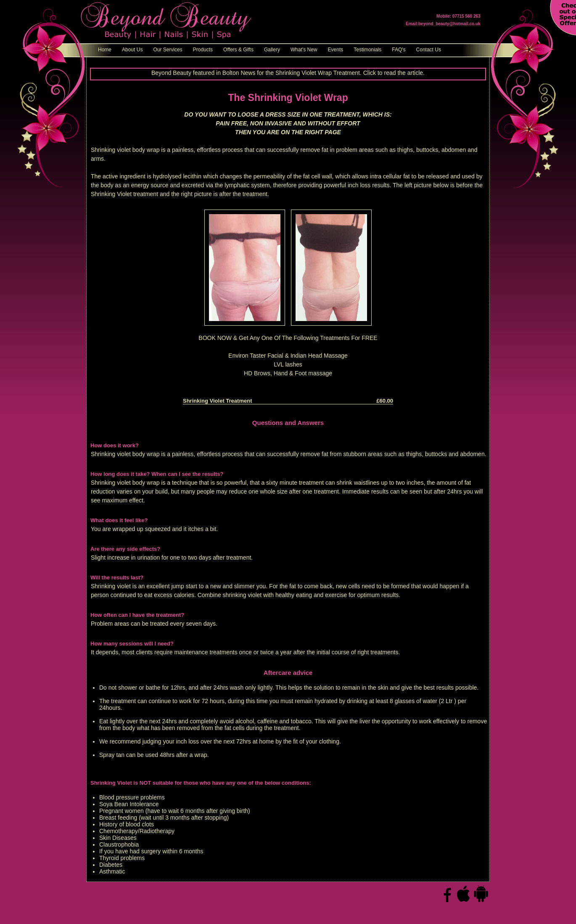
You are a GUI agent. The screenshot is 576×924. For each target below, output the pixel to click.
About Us (132, 50)
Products (203, 50)
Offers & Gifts (238, 50)
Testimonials (367, 50)
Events (336, 50)
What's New (304, 50)
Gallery (272, 50)
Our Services (168, 50)
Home (105, 50)
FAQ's (399, 50)
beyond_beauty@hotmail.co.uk (449, 24)
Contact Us (429, 50)
